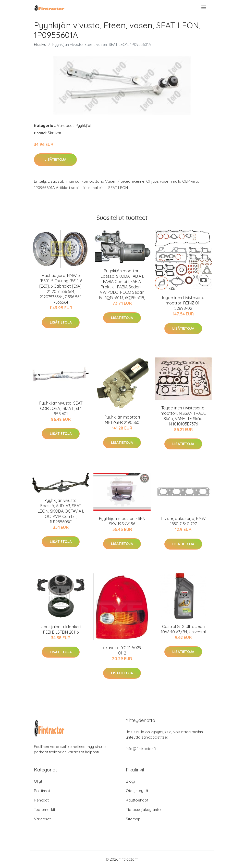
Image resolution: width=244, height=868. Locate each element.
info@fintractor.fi (141, 749)
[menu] (204, 7)
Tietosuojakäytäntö (143, 810)
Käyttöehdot (137, 800)
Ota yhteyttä (137, 791)
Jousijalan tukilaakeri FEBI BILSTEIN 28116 (61, 629)
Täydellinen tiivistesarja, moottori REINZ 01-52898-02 (183, 303)
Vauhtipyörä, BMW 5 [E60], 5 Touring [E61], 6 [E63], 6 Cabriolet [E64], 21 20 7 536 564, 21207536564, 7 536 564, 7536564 (61, 289)
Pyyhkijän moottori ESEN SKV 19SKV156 (122, 521)
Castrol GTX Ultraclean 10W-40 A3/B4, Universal (183, 629)
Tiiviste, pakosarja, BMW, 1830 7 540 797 (183, 521)
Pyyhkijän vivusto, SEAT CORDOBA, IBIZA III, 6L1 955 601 (61, 408)
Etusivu (40, 44)
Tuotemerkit (45, 810)
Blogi (130, 781)
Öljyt (38, 781)
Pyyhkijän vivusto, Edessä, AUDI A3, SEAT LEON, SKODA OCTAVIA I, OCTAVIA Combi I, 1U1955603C (61, 511)
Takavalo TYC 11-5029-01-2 (122, 650)
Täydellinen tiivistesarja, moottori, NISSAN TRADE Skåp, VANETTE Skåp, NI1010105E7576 (183, 416)
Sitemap (133, 819)
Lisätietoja (55, 159)
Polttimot (42, 791)
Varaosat (65, 125)
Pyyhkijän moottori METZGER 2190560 (122, 420)
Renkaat (41, 800)
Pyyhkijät (83, 125)
